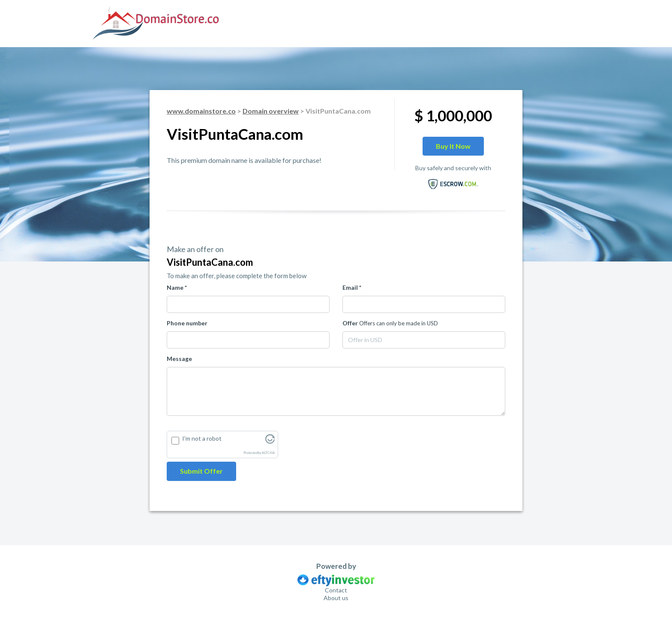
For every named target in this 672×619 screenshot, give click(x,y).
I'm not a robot (202, 438)
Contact (336, 590)
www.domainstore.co (201, 111)
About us (336, 598)
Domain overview (271, 111)
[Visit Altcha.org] (270, 441)
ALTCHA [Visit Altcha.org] (268, 453)
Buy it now (453, 146)
